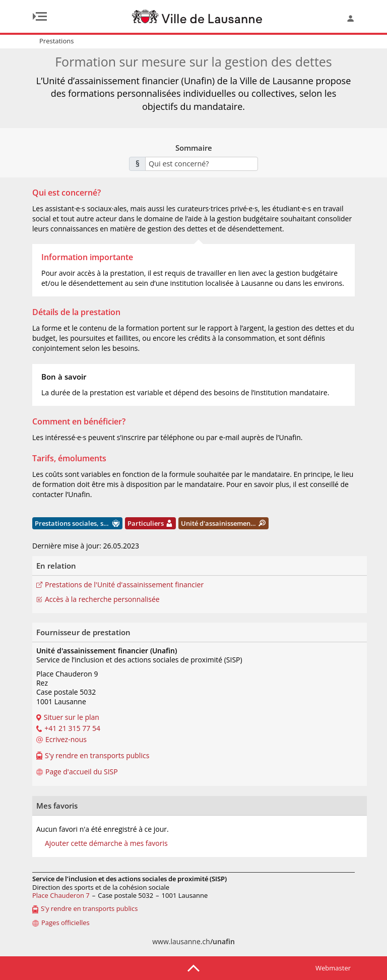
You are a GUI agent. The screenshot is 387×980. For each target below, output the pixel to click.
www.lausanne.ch (193, 941)
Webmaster (333, 968)
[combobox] (202, 164)
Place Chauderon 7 (61, 895)
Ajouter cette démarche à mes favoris (106, 843)
